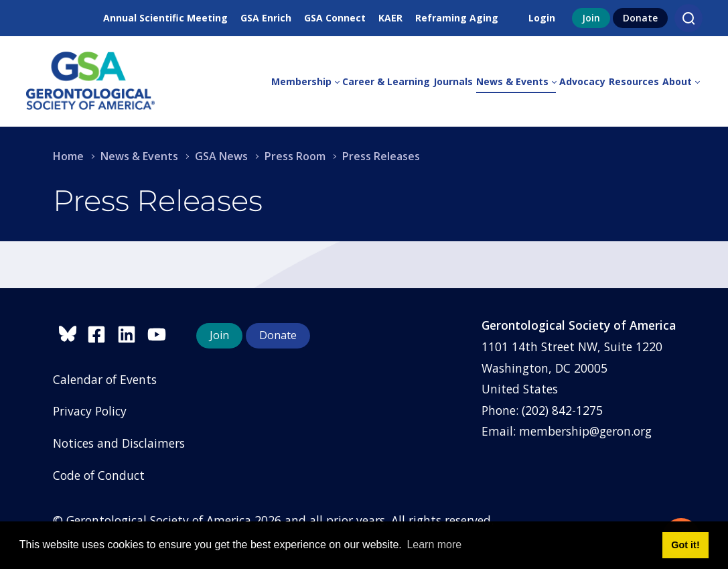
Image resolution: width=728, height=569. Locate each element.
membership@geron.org (585, 431)
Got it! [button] (685, 545)
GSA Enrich (266, 18)
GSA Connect (335, 18)
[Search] (688, 18)
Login (542, 18)
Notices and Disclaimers (119, 443)
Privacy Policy (90, 411)
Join (591, 18)
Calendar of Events (105, 379)
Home (68, 156)
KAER (390, 18)
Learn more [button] (434, 545)
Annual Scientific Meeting (165, 18)
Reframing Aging (457, 18)
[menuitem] (307, 82)
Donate (640, 18)
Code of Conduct (99, 475)
